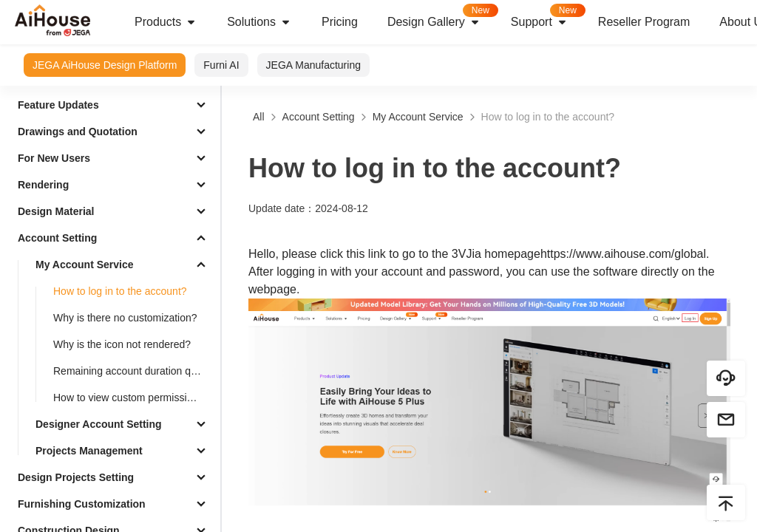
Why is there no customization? (125, 318)
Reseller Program (644, 22)
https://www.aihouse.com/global (623, 254)
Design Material (56, 211)
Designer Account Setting (99, 424)
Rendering (43, 185)
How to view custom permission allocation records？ (134, 398)
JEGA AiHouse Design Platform (105, 65)
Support (547, 17)
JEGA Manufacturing (313, 65)
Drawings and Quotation (78, 132)
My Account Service (85, 265)
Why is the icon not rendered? (122, 344)
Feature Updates (58, 105)
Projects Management (89, 451)
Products (166, 22)
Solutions (259, 22)
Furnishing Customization (82, 504)
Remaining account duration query (132, 371)
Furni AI (221, 65)
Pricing (340, 22)
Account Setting (57, 238)
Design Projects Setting (76, 477)
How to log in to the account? (120, 291)
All (259, 117)
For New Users (54, 158)
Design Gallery (442, 17)
